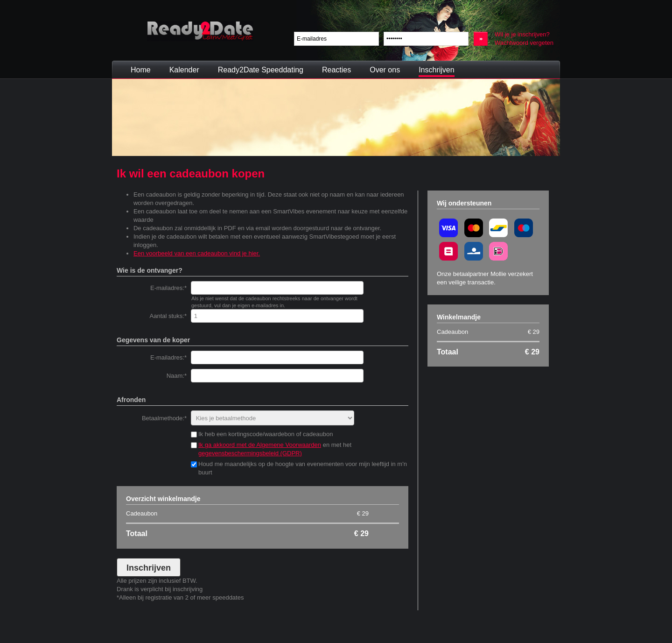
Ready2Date (200, 31)
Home (141, 70)
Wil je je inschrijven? (522, 34)
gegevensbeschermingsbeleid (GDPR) (250, 453)
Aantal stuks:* (168, 316)
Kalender (184, 70)
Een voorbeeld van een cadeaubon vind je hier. (197, 253)
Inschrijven (436, 70)
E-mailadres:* (168, 288)
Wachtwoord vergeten (524, 43)
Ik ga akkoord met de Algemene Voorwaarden (260, 445)
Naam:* (177, 376)
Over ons (385, 70)
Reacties (336, 70)
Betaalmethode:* (164, 418)
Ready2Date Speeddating (261, 70)
